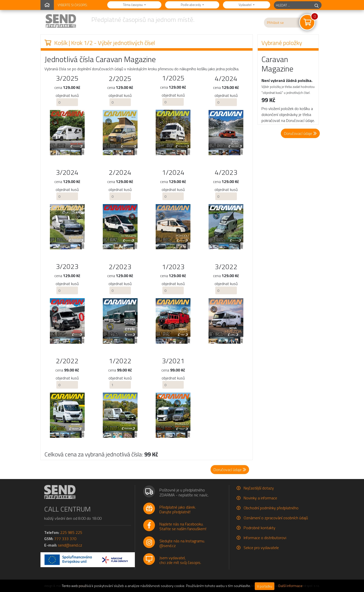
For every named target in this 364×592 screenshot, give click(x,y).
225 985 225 (71, 532)
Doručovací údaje (300, 133)
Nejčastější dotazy (259, 488)
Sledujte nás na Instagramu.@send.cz (182, 543)
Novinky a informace (260, 498)
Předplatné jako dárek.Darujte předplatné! (178, 509)
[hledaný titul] (293, 5)
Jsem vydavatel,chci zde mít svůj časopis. (180, 560)
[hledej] (317, 5)
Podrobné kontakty (259, 528)
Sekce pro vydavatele (261, 548)
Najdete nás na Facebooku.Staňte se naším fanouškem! (183, 526)
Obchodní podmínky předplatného (271, 508)
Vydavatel (245, 5)
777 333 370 (65, 539)
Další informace (290, 586)
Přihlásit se (275, 23)
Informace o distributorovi (265, 538)
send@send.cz (70, 545)
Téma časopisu (133, 5)
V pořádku (265, 586)
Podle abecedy (191, 5)
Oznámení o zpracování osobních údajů (276, 518)
